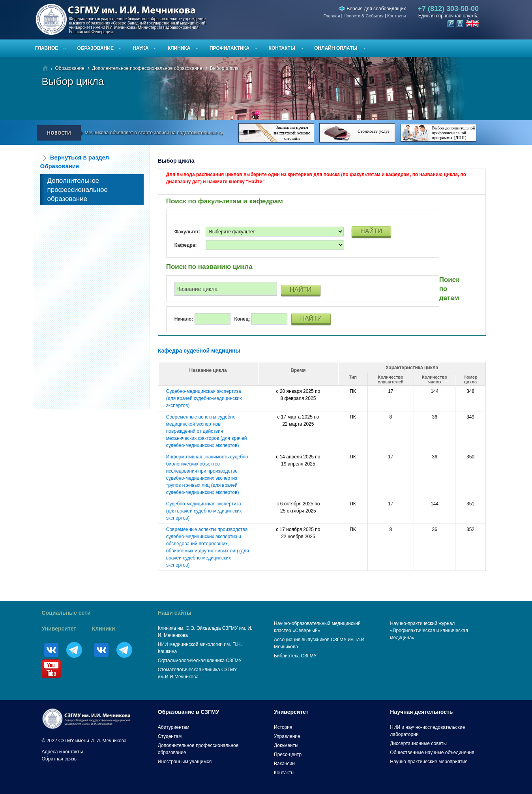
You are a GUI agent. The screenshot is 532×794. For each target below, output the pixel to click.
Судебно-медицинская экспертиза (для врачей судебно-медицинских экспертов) (204, 398)
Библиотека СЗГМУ (295, 656)
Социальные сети (66, 613)
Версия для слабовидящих (372, 9)
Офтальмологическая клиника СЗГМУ (200, 661)
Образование (96, 48)
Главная (332, 16)
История (283, 727)
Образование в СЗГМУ (189, 712)
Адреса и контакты (63, 752)
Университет (59, 629)
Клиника (179, 48)
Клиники (104, 629)
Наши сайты (175, 613)
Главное (47, 48)
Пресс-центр (288, 755)
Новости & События (363, 16)
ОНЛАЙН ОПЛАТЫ (336, 48)
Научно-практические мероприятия (429, 762)
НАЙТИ (371, 231)
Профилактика (229, 48)
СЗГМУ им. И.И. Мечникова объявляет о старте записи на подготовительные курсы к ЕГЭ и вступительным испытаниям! (188, 133)
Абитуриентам (174, 727)
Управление (287, 736)
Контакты (397, 16)
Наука (140, 48)
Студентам (170, 736)
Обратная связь (59, 759)
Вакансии (284, 764)
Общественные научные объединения (432, 753)
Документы (286, 745)
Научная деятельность (421, 712)
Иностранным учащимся (185, 762)
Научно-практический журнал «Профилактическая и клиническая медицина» (429, 631)
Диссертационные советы (418, 743)
